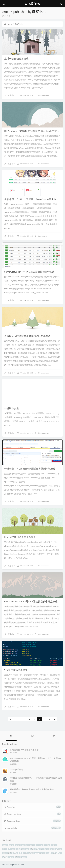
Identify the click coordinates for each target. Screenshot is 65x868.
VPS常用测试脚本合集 (16, 670)
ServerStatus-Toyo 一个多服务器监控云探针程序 (29, 272)
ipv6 (5, 849)
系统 (5, 857)
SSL (38, 849)
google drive (40, 853)
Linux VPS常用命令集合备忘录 (20, 537)
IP (21, 853)
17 (44, 719)
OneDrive (45, 849)
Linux (18, 845)
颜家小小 (11, 95)
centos (32, 845)
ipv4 (52, 849)
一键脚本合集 (12, 408)
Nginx (11, 857)
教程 (10, 853)
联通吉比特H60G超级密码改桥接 (24, 750)
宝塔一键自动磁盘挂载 (16, 59)
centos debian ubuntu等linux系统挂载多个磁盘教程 (31, 601)
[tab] (11, 736)
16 (39, 719)
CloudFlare (57, 853)
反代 (17, 857)
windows (20, 849)
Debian (11, 845)
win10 (49, 853)
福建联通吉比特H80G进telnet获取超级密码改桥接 (32, 789)
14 (29, 719)
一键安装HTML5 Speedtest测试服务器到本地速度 (30, 469)
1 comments (43, 236)
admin (24, 845)
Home (8, 24)
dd (27, 849)
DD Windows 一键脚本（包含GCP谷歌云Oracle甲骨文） (33, 131)
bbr (4, 853)
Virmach (12, 849)
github (58, 849)
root (25, 853)
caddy (24, 857)
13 (24, 719)
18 (49, 719)
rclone (54, 845)
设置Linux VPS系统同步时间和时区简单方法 (27, 336)
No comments (43, 95)
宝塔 (32, 849)
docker (47, 845)
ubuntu (39, 845)
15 (34, 719)
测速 (31, 853)
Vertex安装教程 (17, 770)
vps (4, 845)
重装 (16, 853)
